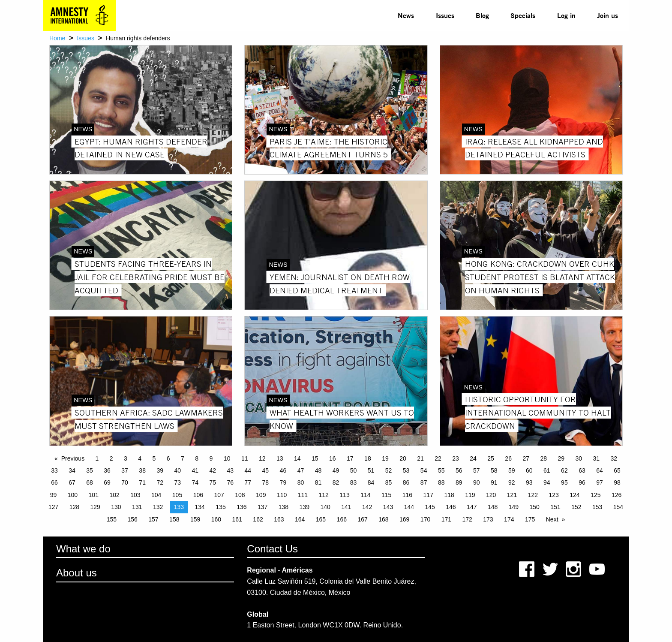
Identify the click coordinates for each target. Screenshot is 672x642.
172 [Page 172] (467, 519)
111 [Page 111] (303, 495)
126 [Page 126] (616, 495)
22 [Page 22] (438, 458)
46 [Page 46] (283, 470)
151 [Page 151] (555, 507)
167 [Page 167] (362, 519)
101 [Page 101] (94, 495)
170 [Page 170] (425, 519)
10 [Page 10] (227, 458)
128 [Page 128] (74, 507)
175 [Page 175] (530, 519)
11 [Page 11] (245, 458)
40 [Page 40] (177, 470)
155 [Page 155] (112, 519)
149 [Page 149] (514, 507)
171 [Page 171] (446, 519)
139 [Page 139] (304, 507)
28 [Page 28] (543, 458)
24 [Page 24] (473, 458)
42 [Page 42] (213, 470)
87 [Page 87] (424, 482)
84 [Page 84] (371, 482)
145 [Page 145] (430, 507)
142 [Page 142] (367, 507)
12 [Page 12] (262, 458)
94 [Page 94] (547, 482)
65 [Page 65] (617, 470)
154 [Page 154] (618, 507)
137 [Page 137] (262, 507)
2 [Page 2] (111, 458)
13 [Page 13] (280, 458)
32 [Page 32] (614, 458)
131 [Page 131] (137, 507)
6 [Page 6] (168, 458)
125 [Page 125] (595, 495)
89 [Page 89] (459, 482)
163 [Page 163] (279, 519)
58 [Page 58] (494, 470)
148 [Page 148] (493, 507)
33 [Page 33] (54, 470)
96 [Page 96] (582, 482)
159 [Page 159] (195, 519)
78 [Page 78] (266, 482)
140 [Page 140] (325, 507)
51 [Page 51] (371, 470)
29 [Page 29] (561, 458)
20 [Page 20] (403, 458)
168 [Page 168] (383, 519)
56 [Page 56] (459, 470)
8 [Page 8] (197, 458)
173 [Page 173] (488, 519)
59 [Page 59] (512, 470)
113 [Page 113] (344, 495)
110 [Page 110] (282, 495)
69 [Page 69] (107, 482)
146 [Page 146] (451, 507)
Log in (566, 15)
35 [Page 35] (90, 470)
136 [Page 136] (241, 507)
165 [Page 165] (321, 519)
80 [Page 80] (301, 482)
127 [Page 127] (53, 507)
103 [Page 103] (135, 495)
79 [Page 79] (283, 482)
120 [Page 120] (491, 495)
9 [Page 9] (211, 458)
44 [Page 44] (248, 470)
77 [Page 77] (248, 482)
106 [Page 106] (198, 495)
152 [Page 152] (576, 507)
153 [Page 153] (597, 507)
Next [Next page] (552, 519)
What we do (83, 549)
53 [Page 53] (406, 470)
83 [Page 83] (354, 482)
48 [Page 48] (318, 470)
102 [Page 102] (114, 495)
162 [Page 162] (258, 519)
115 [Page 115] (386, 495)
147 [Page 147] (472, 507)
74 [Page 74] (195, 482)
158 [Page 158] (174, 519)
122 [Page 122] (533, 495)
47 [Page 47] (301, 470)
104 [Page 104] (156, 495)
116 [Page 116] (407, 495)
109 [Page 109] (261, 495)
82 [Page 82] (336, 482)
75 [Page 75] (213, 482)
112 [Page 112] (324, 495)
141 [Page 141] (346, 507)
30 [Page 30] (579, 458)
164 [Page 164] (300, 519)
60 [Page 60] (529, 470)
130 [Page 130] (116, 507)
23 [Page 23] (456, 458)
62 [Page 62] (564, 470)
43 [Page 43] (231, 470)
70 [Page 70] (125, 482)
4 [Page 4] (140, 458)
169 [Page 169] (404, 519)
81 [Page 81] (318, 482)
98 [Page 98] (617, 482)
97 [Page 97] (600, 482)
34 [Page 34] (72, 470)
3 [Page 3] (126, 458)
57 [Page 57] (477, 470)
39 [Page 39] (160, 470)
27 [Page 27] (526, 458)
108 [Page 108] (240, 495)
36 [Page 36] (107, 470)
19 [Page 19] (385, 458)
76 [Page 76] (231, 482)
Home (57, 38)
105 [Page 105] (177, 495)
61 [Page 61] (547, 470)
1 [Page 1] (97, 458)
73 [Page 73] (177, 482)
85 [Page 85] (389, 482)
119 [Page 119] (470, 495)
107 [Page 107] (219, 495)
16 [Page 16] (333, 458)
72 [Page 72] (160, 482)
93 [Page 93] (529, 482)
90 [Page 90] (477, 482)
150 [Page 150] (535, 507)
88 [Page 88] (441, 482)
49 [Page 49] (336, 470)
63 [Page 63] (582, 470)
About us (76, 573)
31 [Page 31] (597, 458)
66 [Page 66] (54, 482)
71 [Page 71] (142, 482)
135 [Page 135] (220, 507)
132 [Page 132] (158, 507)
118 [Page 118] (449, 495)
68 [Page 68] (90, 482)
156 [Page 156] (132, 519)
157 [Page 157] (153, 519)
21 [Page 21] (420, 458)
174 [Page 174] (509, 519)
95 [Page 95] (564, 482)
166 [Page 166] (342, 519)
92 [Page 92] (512, 482)
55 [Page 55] (441, 470)
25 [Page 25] (491, 458)
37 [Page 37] (125, 470)
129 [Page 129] (95, 507)
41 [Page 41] (195, 470)
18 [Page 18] (368, 458)
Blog (482, 15)
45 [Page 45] (266, 470)
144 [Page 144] (409, 507)
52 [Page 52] (389, 470)
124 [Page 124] (574, 495)
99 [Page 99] (54, 495)
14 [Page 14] (297, 458)
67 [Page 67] (72, 482)
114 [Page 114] (365, 495)
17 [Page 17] (350, 458)
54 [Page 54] (424, 470)
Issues (445, 15)
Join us (607, 15)
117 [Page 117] (428, 495)
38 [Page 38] (142, 470)
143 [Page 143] (388, 507)
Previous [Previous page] (73, 458)
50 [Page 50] (354, 470)
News (406, 15)
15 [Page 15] (315, 458)
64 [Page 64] (600, 470)
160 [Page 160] (216, 519)
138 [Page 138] (283, 507)
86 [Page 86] (406, 482)
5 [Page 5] (154, 458)
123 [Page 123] (553, 495)
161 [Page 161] (237, 519)
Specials (523, 15)
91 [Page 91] (494, 482)
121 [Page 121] (512, 495)
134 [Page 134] (200, 507)
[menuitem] (406, 15)
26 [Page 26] (508, 458)
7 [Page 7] (183, 458)
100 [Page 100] (73, 495)
